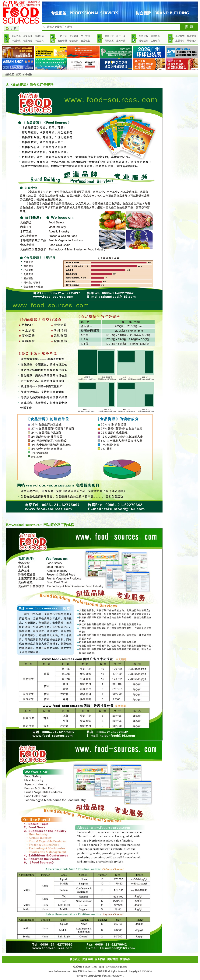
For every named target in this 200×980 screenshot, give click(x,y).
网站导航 (113, 959)
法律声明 (87, 959)
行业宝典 (39, 41)
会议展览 (180, 36)
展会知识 (191, 41)
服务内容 (100, 959)
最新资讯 (16, 36)
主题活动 (180, 41)
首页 (18, 75)
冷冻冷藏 (121, 41)
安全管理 (62, 41)
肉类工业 (109, 36)
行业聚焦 (16, 41)
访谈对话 (39, 36)
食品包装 (85, 41)
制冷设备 (144, 36)
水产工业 (121, 36)
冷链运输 (144, 41)
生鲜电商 (155, 41)
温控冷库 (155, 36)
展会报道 (191, 36)
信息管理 (74, 36)
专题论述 (28, 41)
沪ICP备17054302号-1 (113, 976)
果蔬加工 (109, 41)
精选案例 (74, 41)
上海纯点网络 (95, 976)
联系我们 (75, 959)
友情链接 (125, 959)
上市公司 (62, 36)
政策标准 (28, 36)
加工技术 (85, 36)
